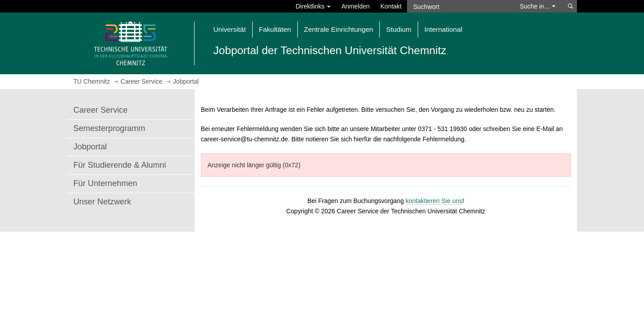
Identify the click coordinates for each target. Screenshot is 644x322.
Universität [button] (230, 29)
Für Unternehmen (105, 183)
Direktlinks (313, 6)
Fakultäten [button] (275, 29)
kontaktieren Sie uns (434, 201)
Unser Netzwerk (102, 202)
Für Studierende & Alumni (120, 165)
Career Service (100, 110)
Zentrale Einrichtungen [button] (339, 29)
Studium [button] (398, 29)
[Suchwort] (459, 6)
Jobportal (90, 147)
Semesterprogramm (109, 128)
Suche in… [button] (538, 6)
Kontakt (391, 6)
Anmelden (355, 6)
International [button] (443, 29)
